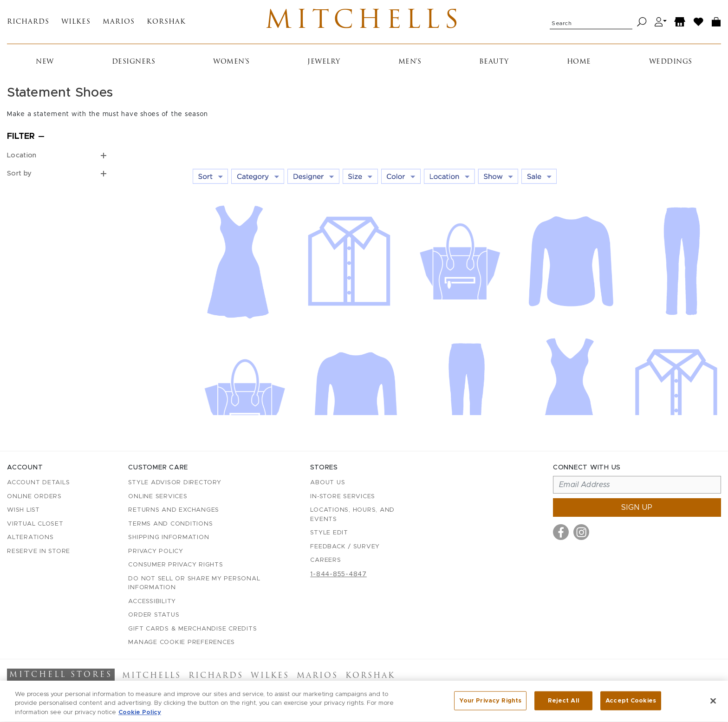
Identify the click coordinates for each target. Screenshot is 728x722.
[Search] (642, 22)
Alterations (30, 537)
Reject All (564, 706)
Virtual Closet (35, 524)
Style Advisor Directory (175, 483)
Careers (325, 560)
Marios (119, 22)
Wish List (23, 510)
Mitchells (364, 22)
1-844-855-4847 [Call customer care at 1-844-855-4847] (338, 574)
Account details (38, 483)
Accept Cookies (631, 706)
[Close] (713, 706)
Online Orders (34, 497)
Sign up (637, 507)
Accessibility (152, 602)
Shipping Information (169, 537)
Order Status (154, 615)
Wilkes (76, 22)
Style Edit (329, 533)
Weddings (671, 62)
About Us (328, 483)
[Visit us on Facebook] (561, 532)
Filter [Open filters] (21, 137)
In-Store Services (343, 497)
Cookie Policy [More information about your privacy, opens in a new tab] (140, 718)
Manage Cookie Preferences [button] (182, 642)
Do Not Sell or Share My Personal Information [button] (194, 583)
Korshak (166, 22)
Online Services (158, 497)
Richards (28, 22)
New (45, 62)
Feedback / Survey (345, 547)
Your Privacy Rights (490, 706)
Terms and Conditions (170, 524)
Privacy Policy (156, 551)
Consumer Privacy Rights (175, 565)
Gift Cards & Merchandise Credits (192, 629)
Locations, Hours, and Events (352, 515)
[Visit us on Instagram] (581, 532)
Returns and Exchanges (174, 510)
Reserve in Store (39, 551)
